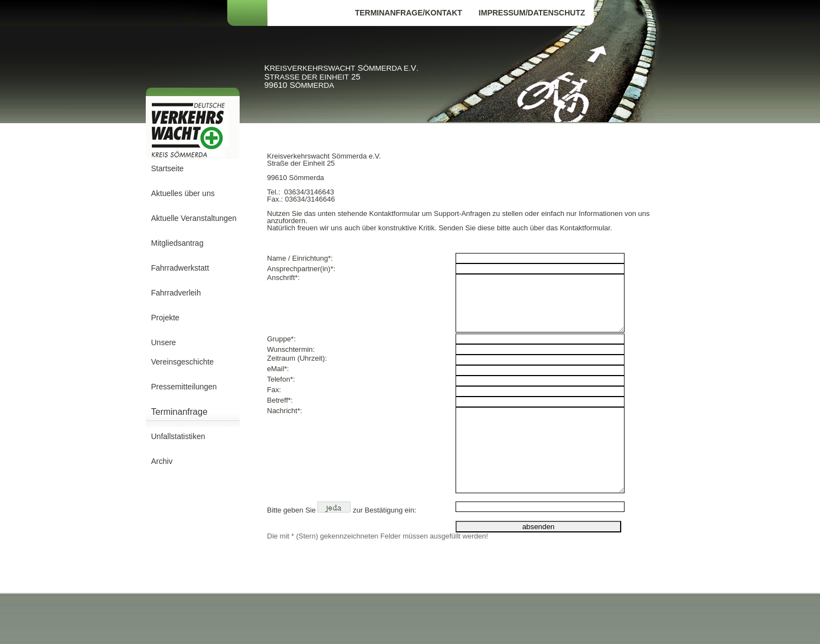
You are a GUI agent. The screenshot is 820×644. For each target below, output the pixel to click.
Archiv (162, 461)
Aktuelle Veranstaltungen (194, 218)
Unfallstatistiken (178, 436)
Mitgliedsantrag (178, 243)
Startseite (168, 168)
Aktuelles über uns (183, 193)
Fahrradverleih (176, 293)
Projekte (165, 318)
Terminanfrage (179, 412)
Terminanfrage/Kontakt (409, 13)
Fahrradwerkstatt (180, 268)
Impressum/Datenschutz (532, 13)
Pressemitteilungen (184, 387)
